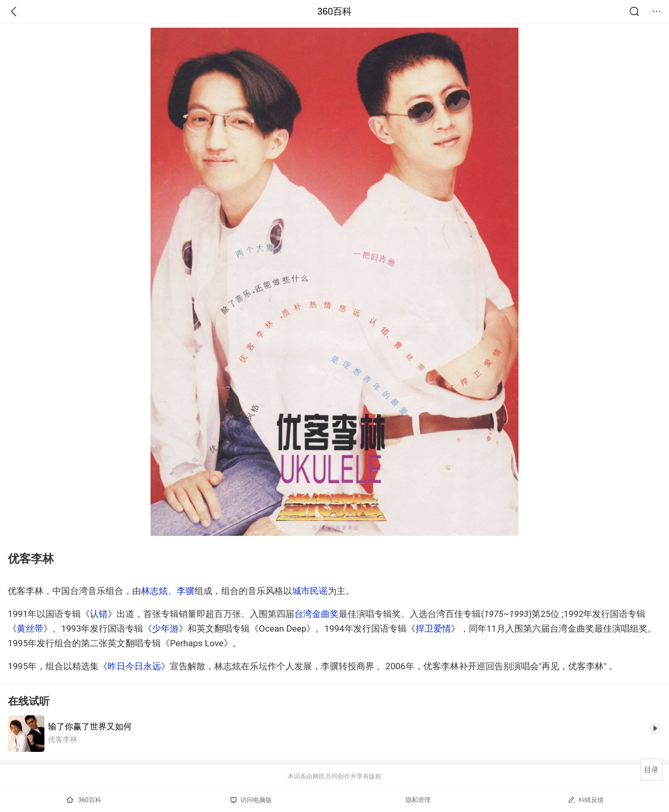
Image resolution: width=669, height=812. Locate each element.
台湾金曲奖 (316, 614)
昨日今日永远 (134, 666)
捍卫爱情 (433, 628)
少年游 (165, 628)
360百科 (334, 12)
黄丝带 (30, 628)
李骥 (186, 591)
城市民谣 (310, 591)
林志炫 (154, 591)
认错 (99, 614)
